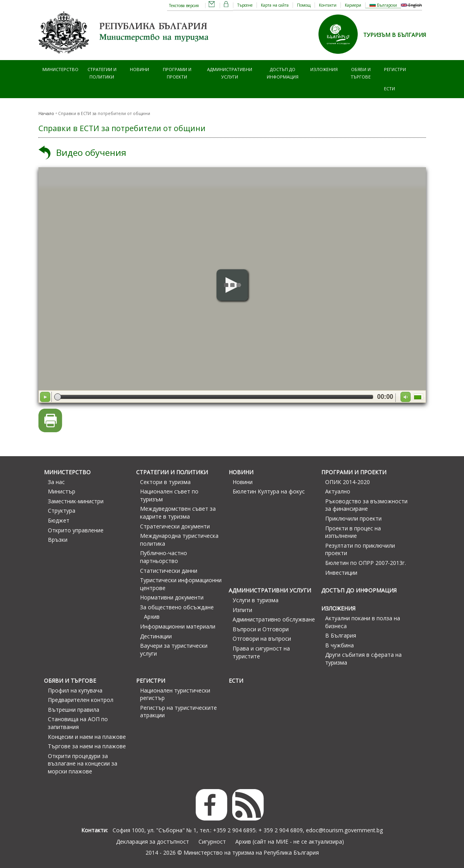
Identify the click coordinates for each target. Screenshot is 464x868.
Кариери (353, 5)
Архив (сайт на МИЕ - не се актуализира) (290, 842)
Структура (62, 511)
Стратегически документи (175, 526)
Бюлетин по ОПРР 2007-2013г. (366, 563)
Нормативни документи (172, 597)
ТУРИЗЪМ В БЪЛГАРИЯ (395, 35)
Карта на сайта (275, 5)
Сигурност (212, 842)
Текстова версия (184, 5)
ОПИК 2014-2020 (348, 482)
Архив (152, 617)
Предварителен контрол (81, 700)
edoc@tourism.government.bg (344, 830)
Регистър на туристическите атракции (178, 712)
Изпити (242, 610)
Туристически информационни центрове (181, 584)
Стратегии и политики (102, 73)
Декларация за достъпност (153, 842)
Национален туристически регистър (175, 694)
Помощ (304, 5)
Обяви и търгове (361, 73)
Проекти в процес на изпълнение (353, 532)
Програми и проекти (177, 73)
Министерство (60, 69)
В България (341, 635)
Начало (46, 113)
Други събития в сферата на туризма (363, 659)
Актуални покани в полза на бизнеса (363, 622)
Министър (62, 491)
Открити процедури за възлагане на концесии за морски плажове (83, 764)
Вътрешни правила (74, 710)
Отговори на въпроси (262, 639)
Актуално (338, 491)
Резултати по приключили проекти (360, 549)
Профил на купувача (75, 690)
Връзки (58, 540)
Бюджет (59, 520)
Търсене (245, 5)
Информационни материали (178, 626)
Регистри (395, 69)
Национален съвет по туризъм (169, 495)
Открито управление (76, 530)
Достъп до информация (283, 73)
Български (383, 5)
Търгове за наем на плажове (87, 746)
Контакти (328, 5)
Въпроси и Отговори (261, 629)
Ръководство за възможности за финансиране (366, 505)
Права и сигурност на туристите (261, 652)
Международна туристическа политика (179, 540)
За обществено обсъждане (177, 607)
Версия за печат (50, 421)
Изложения (324, 69)
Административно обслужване (274, 619)
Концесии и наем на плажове (87, 737)
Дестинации (156, 636)
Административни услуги (230, 73)
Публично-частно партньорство (164, 557)
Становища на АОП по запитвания (78, 723)
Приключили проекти (353, 518)
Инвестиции (341, 573)
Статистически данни (169, 571)
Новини (139, 69)
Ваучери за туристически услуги (174, 650)
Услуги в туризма (256, 600)
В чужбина (339, 645)
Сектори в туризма (165, 482)
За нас (56, 482)
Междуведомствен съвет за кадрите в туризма (178, 513)
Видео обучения (91, 153)
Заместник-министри (76, 501)
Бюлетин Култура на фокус (269, 491)
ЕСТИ (389, 89)
